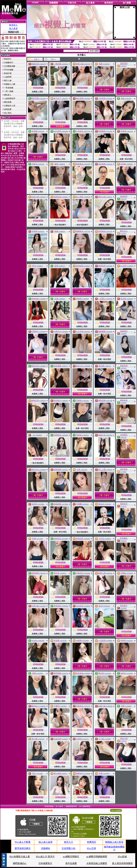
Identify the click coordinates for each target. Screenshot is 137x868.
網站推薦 (8, 102)
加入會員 (13, 28)
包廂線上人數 (10, 84)
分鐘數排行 (9, 63)
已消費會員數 (10, 66)
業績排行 (8, 59)
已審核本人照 (10, 106)
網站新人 (8, 95)
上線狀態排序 (10, 98)
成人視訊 (8, 113)
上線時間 (8, 77)
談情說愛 (8, 109)
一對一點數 (9, 91)
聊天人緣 (8, 80)
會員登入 (13, 25)
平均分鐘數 (9, 70)
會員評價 (8, 73)
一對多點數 (9, 88)
